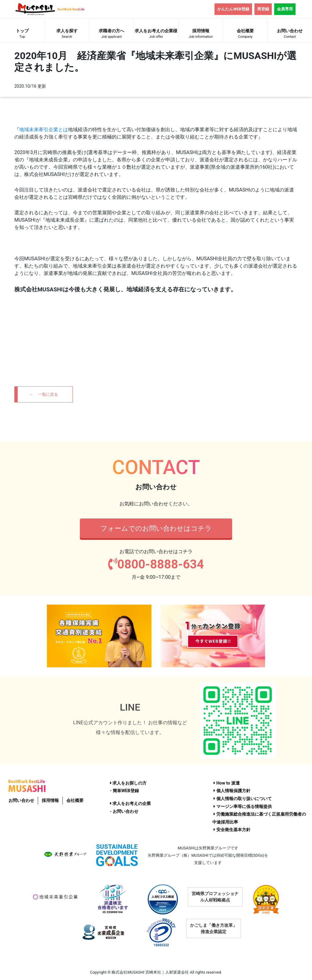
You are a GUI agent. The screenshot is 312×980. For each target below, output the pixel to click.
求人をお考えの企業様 (156, 34)
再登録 (263, 9)
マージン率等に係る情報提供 (243, 807)
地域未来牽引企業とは (44, 130)
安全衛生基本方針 (232, 830)
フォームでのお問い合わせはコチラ (156, 528)
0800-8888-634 (156, 564)
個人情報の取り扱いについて (243, 799)
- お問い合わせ (124, 811)
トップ (22, 34)
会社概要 (245, 34)
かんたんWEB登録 (233, 9)
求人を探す (67, 34)
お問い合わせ (290, 34)
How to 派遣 (227, 783)
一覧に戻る (48, 394)
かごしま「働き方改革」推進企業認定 (214, 928)
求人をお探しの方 (128, 783)
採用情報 (201, 34)
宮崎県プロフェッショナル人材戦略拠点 (215, 897)
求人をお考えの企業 (131, 804)
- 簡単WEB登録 (124, 791)
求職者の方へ (111, 34)
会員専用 (285, 9)
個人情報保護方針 (232, 791)
